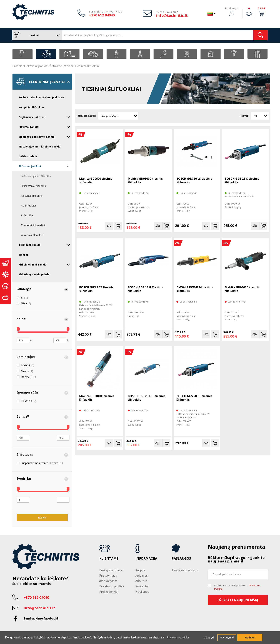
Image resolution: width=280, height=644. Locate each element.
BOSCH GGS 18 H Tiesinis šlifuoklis (145, 289)
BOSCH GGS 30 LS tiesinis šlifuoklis (194, 180)
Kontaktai (142, 586)
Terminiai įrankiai (44, 245)
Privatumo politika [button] (178, 637)
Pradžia (17, 66)
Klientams (109, 559)
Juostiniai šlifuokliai (32, 196)
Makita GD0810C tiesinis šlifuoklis (97, 398)
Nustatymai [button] (227, 638)
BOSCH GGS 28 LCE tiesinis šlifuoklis (147, 398)
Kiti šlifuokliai (28, 206)
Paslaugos (181, 559)
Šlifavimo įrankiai (61, 66)
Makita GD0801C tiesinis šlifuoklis (242, 289)
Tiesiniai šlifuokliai (87, 66)
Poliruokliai (27, 215)
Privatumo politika (112, 586)
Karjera (140, 570)
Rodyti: (244, 116)
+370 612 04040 (102, 15)
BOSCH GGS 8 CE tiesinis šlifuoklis (96, 289)
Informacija (146, 559)
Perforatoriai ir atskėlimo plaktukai (42, 97)
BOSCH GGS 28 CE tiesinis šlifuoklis (194, 398)
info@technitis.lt (172, 15)
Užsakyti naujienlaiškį (238, 600)
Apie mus (142, 576)
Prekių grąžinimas (111, 570)
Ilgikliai (23, 255)
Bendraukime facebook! (41, 618)
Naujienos (142, 592)
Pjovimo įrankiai (44, 127)
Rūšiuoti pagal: (86, 116)
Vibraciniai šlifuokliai (32, 235)
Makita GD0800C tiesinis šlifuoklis (145, 180)
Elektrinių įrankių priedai (34, 274)
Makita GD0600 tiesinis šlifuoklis (96, 180)
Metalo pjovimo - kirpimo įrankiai (40, 147)
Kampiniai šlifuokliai (32, 107)
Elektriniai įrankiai (36, 66)
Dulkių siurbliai (28, 156)
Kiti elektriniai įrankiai (44, 265)
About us (141, 581)
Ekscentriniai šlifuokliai (34, 186)
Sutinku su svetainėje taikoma (238, 587)
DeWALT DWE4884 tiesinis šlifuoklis (195, 289)
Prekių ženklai (109, 592)
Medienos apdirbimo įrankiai (44, 137)
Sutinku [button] (250, 638)
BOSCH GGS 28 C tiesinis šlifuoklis (242, 180)
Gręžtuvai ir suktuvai (44, 117)
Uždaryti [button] (209, 638)
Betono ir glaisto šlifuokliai (36, 176)
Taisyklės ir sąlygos (185, 570)
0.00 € (262, 8)
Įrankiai (36, 35)
